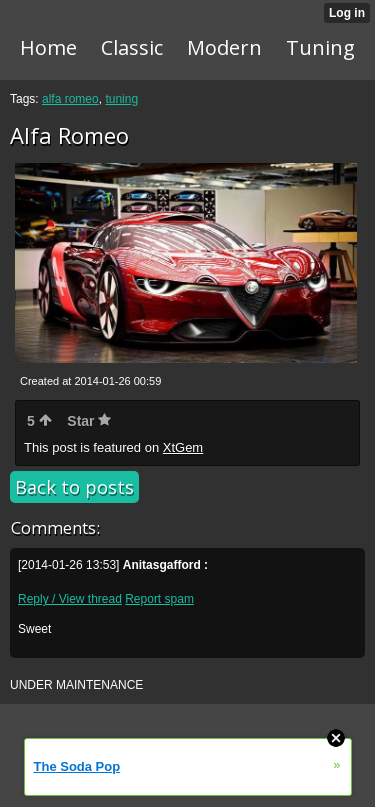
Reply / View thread (70, 599)
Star (89, 421)
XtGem (183, 447)
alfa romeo (70, 99)
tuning (121, 99)
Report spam (159, 599)
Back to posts (74, 487)
